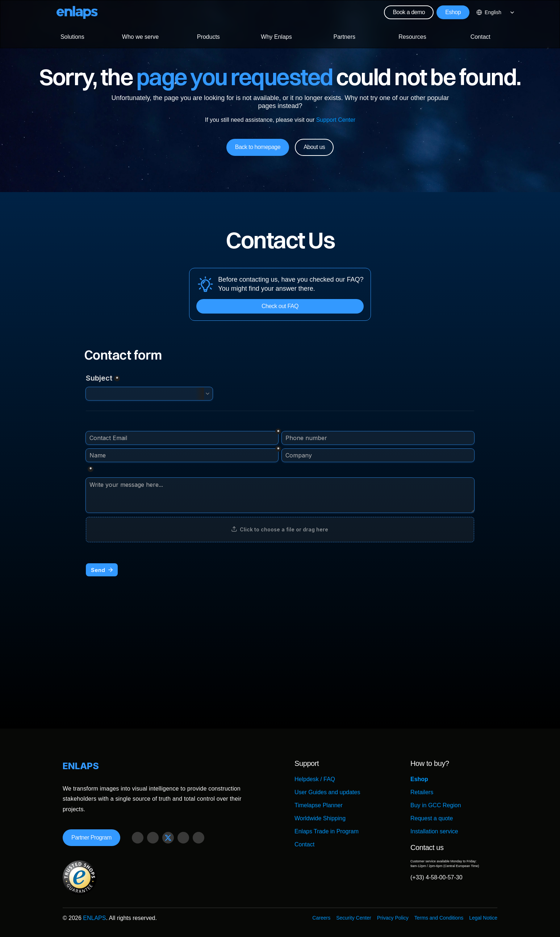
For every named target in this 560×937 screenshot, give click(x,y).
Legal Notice (483, 918)
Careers (321, 918)
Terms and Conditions (439, 918)
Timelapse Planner (319, 805)
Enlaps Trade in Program (327, 831)
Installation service (434, 831)
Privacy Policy (393, 918)
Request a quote (432, 818)
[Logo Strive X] (77, 12)
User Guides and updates (327, 792)
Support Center (336, 120)
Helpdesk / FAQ (315, 779)
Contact (304, 844)
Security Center (354, 918)
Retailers (422, 792)
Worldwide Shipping (320, 818)
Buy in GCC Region (436, 805)
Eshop (419, 779)
